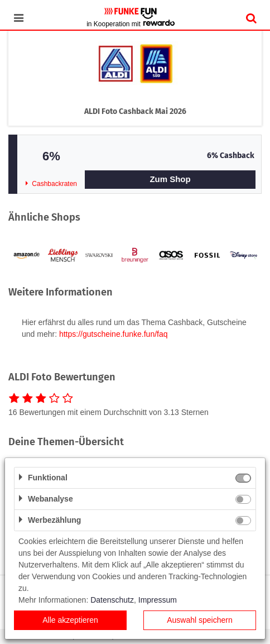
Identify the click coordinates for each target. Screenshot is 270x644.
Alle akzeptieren (70, 620)
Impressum (158, 600)
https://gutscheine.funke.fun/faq (114, 334)
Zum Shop (170, 179)
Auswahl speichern (200, 620)
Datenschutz (112, 600)
